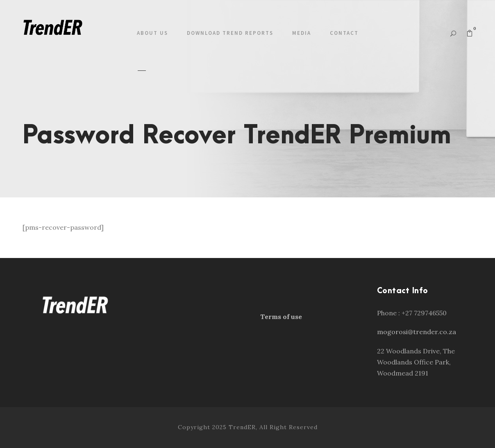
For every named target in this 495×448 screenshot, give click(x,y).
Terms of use (281, 317)
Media (302, 33)
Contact (344, 33)
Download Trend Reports (230, 33)
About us (152, 33)
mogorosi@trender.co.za (417, 332)
